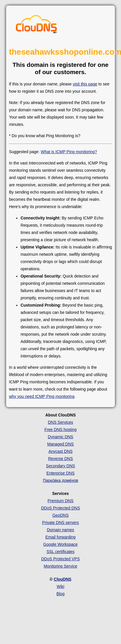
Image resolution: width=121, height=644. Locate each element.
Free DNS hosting (60, 430)
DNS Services (60, 422)
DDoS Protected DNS (61, 508)
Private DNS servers (61, 523)
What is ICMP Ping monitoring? (69, 152)
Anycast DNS (60, 451)
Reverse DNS (60, 459)
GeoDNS (60, 515)
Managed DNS (60, 444)
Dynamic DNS (60, 437)
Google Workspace (61, 544)
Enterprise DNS (60, 473)
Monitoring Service (60, 566)
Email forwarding (60, 537)
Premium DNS (60, 501)
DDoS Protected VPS (60, 559)
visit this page (85, 84)
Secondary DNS (60, 466)
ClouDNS (63, 579)
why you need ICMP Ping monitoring (42, 396)
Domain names (60, 530)
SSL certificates (61, 552)
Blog (60, 594)
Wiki (60, 586)
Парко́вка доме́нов (60, 480)
